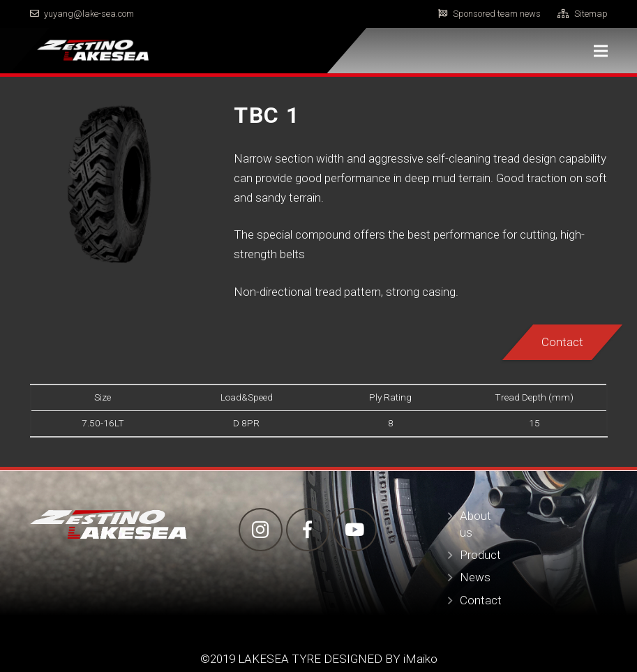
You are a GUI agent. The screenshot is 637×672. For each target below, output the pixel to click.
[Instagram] (261, 530)
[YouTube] (355, 530)
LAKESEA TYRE (278, 659)
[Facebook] (308, 530)
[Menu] (600, 51)
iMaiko (420, 659)
